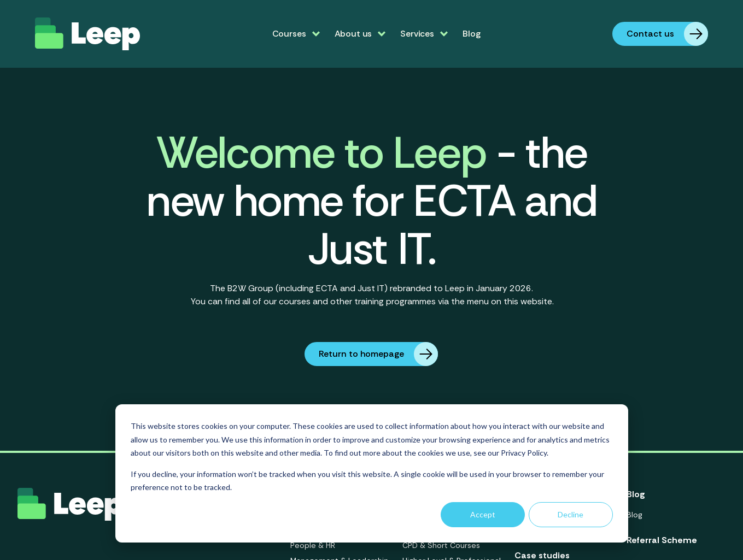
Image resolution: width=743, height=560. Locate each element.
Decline (571, 514)
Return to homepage (378, 354)
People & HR (313, 545)
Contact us (667, 34)
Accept (483, 514)
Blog (471, 34)
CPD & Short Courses (441, 545)
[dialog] (372, 473)
